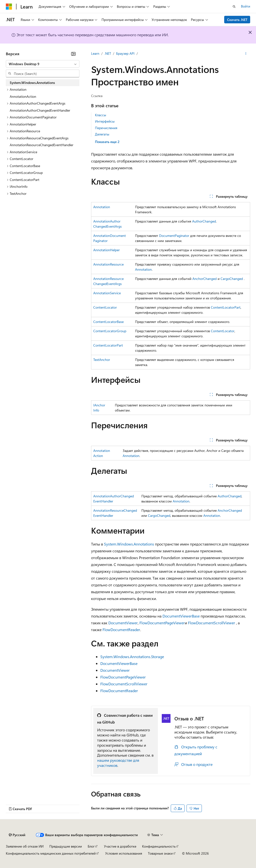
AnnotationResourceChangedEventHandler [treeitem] (42, 145)
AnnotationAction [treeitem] (23, 96)
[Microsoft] (9, 7)
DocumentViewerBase (181, 616)
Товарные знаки (160, 853)
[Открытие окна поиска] (234, 7)
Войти (246, 6)
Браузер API (125, 53)
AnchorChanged (205, 279)
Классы (101, 115)
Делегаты (102, 134)
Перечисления (106, 128)
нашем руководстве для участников (118, 763)
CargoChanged (232, 279)
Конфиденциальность (159, 846)
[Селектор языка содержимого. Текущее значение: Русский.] (17, 835)
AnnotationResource (108, 264)
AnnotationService (107, 293)
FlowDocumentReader (121, 630)
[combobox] (43, 64)
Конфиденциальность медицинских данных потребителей (51, 853)
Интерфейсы (105, 121)
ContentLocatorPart (226, 307)
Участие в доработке (120, 846)
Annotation (102, 207)
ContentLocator (105, 307)
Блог (91, 846)
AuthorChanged (204, 221)
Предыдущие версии (66, 846)
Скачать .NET (237, 20)
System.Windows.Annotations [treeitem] (32, 83)
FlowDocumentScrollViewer (212, 623)
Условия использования (124, 853)
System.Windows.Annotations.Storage (132, 657)
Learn (95, 53)
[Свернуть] (73, 54)
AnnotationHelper (107, 250)
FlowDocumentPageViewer (162, 623)
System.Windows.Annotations (129, 544)
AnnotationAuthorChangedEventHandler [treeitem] (40, 110)
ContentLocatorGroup (110, 331)
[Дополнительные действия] (246, 54)
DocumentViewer (123, 623)
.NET (108, 53)
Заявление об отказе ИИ (25, 846)
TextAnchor (102, 360)
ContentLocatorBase (108, 322)
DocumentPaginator (174, 236)
